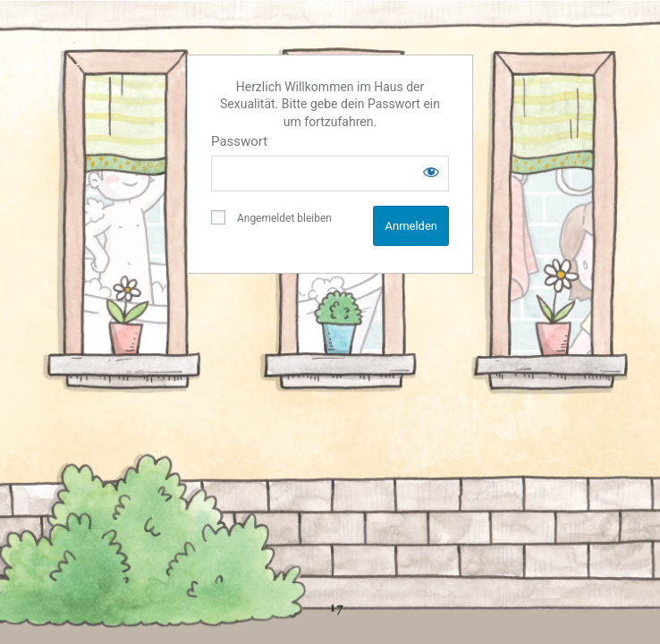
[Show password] (431, 172)
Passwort (239, 141)
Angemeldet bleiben (271, 217)
